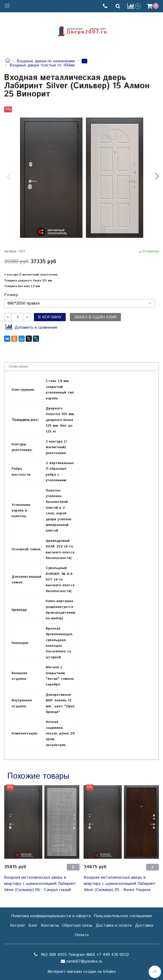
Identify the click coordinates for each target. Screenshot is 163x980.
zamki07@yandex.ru (84, 961)
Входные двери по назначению (46, 61)
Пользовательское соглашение (123, 916)
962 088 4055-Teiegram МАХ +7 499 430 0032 (84, 955)
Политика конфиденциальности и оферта (51, 916)
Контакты (50, 925)
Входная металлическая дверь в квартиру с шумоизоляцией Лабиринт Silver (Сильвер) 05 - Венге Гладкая (120, 884)
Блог (33, 925)
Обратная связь (77, 925)
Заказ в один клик (95, 317)
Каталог (18, 925)
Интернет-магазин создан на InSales (82, 972)
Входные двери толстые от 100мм (42, 65)
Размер (11, 295)
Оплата (82, 935)
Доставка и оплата (114, 925)
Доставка (144, 925)
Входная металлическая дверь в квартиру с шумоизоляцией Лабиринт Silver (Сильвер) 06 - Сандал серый (40, 884)
